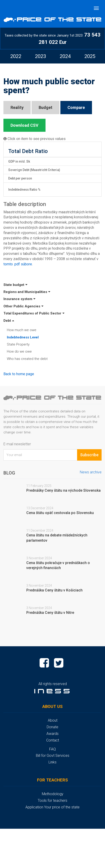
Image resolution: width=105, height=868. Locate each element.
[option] (16, 56)
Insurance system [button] (19, 299)
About (53, 720)
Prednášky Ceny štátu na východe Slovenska (63, 490)
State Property (18, 344)
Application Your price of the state (52, 807)
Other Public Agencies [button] (23, 306)
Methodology (53, 794)
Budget (46, 107)
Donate (52, 727)
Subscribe (89, 455)
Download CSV (24, 125)
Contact (53, 740)
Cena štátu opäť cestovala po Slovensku (60, 513)
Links (52, 762)
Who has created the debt (27, 359)
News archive (91, 472)
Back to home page (19, 374)
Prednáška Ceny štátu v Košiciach (54, 590)
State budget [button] (15, 285)
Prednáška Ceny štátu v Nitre (50, 613)
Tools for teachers (52, 801)
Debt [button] (9, 321)
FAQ (52, 749)
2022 (16, 56)
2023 (40, 56)
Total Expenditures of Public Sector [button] (34, 313)
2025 (90, 56)
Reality (17, 107)
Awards (52, 734)
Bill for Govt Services (53, 756)
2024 (65, 56)
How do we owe (19, 351)
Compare (76, 107)
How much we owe (22, 330)
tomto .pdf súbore (18, 264)
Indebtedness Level (23, 337)
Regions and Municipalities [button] (27, 292)
